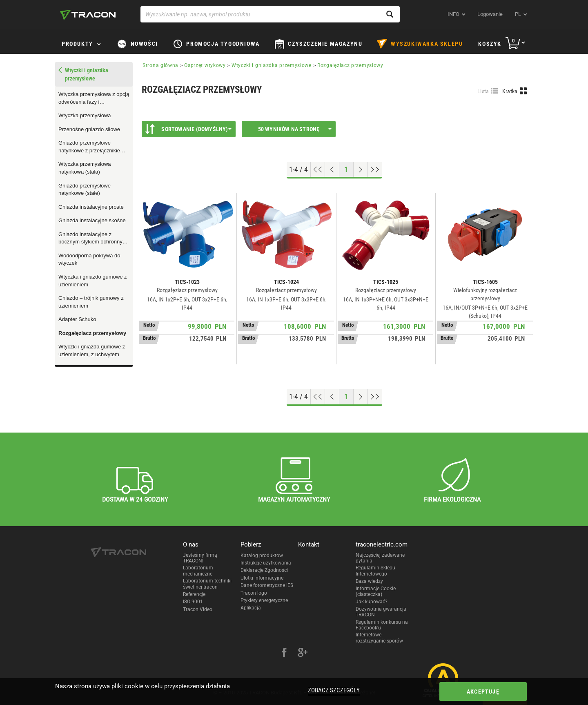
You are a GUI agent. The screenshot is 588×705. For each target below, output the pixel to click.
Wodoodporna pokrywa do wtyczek (89, 259)
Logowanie (490, 14)
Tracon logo (254, 593)
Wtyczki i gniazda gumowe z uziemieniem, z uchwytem (92, 350)
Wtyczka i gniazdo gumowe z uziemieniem (93, 281)
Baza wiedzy (369, 581)
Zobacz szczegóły (334, 690)
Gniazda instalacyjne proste (91, 207)
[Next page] (361, 170)
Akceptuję (483, 692)
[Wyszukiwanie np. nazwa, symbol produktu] (270, 14)
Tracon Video (198, 609)
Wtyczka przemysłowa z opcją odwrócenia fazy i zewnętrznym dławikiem (94, 98)
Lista (483, 91)
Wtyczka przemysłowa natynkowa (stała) (85, 168)
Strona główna (160, 65)
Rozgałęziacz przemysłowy (92, 333)
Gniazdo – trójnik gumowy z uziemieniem (91, 302)
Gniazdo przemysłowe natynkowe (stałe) (85, 190)
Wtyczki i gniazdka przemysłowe (272, 65)
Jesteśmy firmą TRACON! (200, 558)
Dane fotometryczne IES (267, 585)
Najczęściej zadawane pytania (380, 558)
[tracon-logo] (88, 15)
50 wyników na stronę (295, 129)
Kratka (510, 91)
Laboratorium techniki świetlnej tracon (207, 584)
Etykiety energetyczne (264, 600)
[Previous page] (332, 170)
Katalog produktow (262, 556)
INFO (453, 14)
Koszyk (490, 44)
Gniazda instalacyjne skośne (92, 220)
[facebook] (284, 654)
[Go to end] (375, 170)
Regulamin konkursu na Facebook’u (382, 625)
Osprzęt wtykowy (205, 65)
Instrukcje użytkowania (266, 563)
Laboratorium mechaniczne (198, 571)
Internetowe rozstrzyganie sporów (379, 638)
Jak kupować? (372, 602)
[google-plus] (303, 654)
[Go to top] (318, 170)
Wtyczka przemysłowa (85, 115)
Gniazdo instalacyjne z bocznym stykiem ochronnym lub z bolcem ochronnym (93, 239)
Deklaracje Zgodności (264, 570)
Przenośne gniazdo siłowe (89, 129)
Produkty (77, 44)
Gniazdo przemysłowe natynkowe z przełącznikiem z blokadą (94, 147)
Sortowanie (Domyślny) (188, 129)
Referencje (194, 594)
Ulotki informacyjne (262, 578)
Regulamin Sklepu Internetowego (375, 571)
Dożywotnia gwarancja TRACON (381, 612)
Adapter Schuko (77, 319)
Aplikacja (251, 608)
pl (518, 14)
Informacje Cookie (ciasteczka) (376, 591)
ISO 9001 (193, 602)
